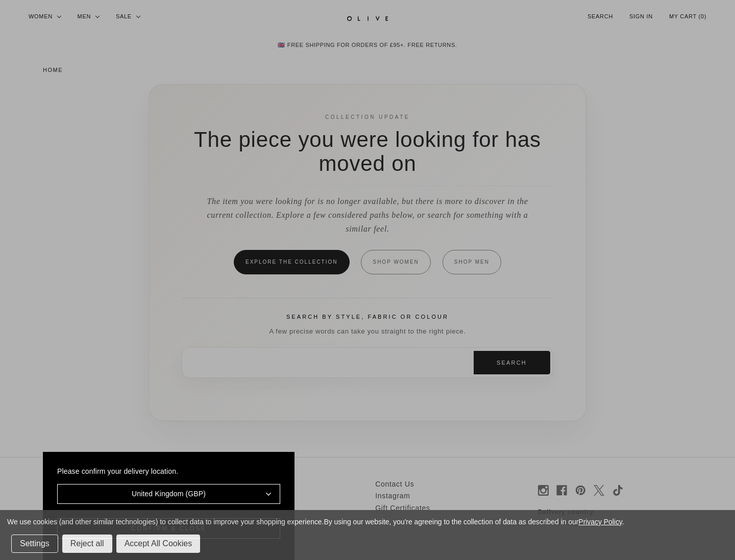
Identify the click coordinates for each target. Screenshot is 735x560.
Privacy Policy (600, 522)
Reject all (87, 543)
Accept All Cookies (158, 543)
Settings (35, 543)
